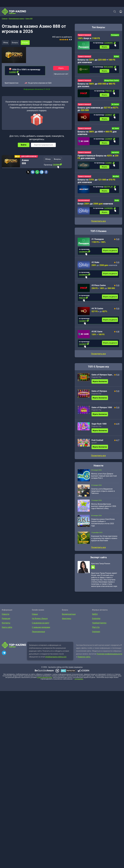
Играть (61, 68)
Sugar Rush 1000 (99, 424)
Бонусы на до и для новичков (96, 181)
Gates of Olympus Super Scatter (103, 375)
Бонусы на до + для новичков (96, 61)
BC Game (116, 129)
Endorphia (96, 619)
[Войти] (120, 12)
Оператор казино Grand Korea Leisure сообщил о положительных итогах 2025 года (103, 523)
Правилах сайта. (84, 658)
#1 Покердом (98, 240)
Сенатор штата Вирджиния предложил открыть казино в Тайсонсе (103, 492)
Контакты (6, 624)
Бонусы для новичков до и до (98, 109)
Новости (6, 615)
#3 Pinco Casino (99, 286)
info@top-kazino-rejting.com (56, 658)
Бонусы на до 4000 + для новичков (97, 133)
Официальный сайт (61, 74)
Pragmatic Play (96, 378)
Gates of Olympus (99, 392)
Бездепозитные (69, 615)
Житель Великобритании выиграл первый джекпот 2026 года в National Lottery (104, 507)
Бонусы (15, 43)
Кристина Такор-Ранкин (101, 564)
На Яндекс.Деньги (40, 619)
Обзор (6, 43)
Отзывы (25, 43)
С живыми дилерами (41, 628)
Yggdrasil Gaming (99, 624)
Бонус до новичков (95, 204)
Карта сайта (7, 628)
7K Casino (115, 105)
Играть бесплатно (100, 382)
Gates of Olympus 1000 (102, 408)
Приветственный (84, 35)
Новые (35, 615)
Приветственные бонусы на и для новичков (98, 157)
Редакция (6, 619)
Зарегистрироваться (43, 145)
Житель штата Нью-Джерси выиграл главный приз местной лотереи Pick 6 (104, 476)
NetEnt (95, 615)
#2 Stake (95, 263)
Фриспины (67, 619)
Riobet (116, 57)
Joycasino (115, 153)
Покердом (115, 35)
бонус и (89, 38)
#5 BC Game (97, 332)
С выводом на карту (41, 624)
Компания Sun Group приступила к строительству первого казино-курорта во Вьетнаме (104, 539)
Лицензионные (39, 632)
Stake (117, 201)
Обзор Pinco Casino (112, 81)
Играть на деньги (110, 251)
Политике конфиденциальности (109, 655)
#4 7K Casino (97, 309)
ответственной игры (44, 678)
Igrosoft (94, 443)
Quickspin (96, 632)
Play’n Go (96, 628)
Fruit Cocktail (97, 441)
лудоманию (79, 680)
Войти (24, 145)
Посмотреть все (98, 354)
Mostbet (116, 177)
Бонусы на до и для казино (96, 85)
